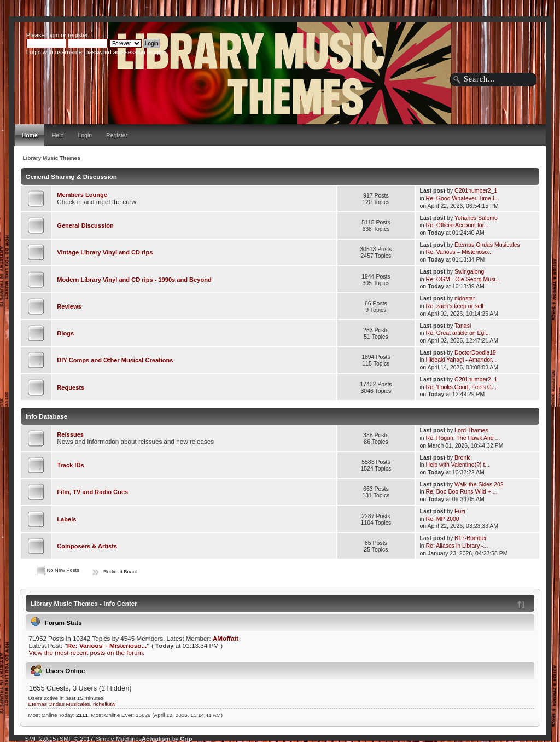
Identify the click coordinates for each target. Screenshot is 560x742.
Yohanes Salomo (476, 218)
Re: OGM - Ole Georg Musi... (463, 279)
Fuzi (460, 511)
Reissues (70, 434)
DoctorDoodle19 (475, 352)
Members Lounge (82, 195)
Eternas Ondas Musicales (487, 245)
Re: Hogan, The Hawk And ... (463, 438)
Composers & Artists (87, 546)
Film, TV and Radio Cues (92, 492)
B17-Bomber (471, 538)
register (78, 35)
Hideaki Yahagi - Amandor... (461, 360)
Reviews (69, 306)
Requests (71, 387)
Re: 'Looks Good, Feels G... (461, 387)
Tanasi (463, 326)
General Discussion (85, 225)
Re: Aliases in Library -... (457, 546)
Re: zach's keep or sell (455, 306)
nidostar (465, 298)
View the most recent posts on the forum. (86, 653)
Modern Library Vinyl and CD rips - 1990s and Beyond (134, 280)
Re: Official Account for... (457, 225)
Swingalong (469, 271)
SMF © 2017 (77, 739)
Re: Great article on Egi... (458, 333)
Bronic (463, 457)
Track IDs (70, 465)
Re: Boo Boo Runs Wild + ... (462, 491)
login (53, 35)
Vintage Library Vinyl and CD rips (105, 252)
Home (30, 135)
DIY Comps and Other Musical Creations (115, 360)
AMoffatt (226, 638)
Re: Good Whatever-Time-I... (463, 198)
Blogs (65, 333)
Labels (66, 519)
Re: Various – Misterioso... (459, 252)
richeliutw (104, 704)
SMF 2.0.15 (41, 739)
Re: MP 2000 (443, 519)
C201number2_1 (476, 190)
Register (117, 135)
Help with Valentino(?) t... (458, 465)
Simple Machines (119, 739)
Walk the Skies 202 (479, 484)
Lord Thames (471, 430)
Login (85, 135)
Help (58, 135)
